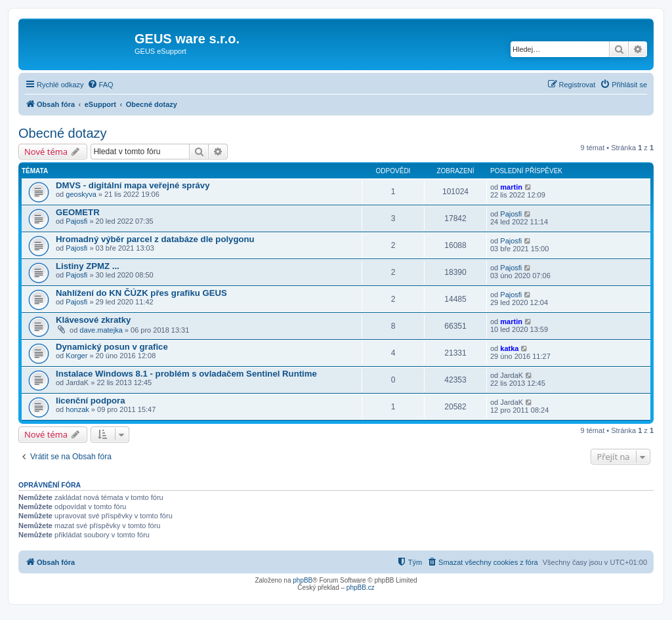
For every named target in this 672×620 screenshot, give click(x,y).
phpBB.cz (361, 588)
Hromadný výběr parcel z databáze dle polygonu (155, 239)
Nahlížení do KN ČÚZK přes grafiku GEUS (141, 293)
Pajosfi (76, 221)
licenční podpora (91, 401)
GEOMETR (78, 212)
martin (511, 187)
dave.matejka (101, 330)
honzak (77, 409)
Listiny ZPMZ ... (88, 266)
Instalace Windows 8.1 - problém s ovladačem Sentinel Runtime (186, 374)
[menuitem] (100, 85)
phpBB (303, 580)
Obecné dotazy (63, 133)
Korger (76, 356)
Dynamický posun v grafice (112, 347)
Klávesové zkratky (93, 320)
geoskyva (81, 194)
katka (509, 348)
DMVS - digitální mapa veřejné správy (133, 185)
